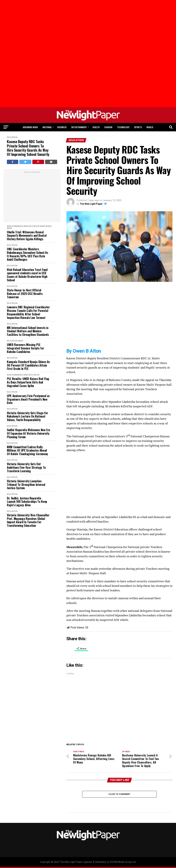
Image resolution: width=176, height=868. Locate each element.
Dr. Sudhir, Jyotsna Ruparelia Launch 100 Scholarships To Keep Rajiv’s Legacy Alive (27, 502)
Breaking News (30, 127)
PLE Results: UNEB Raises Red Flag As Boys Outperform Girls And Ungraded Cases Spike (28, 382)
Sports (138, 127)
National (47, 127)
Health (96, 127)
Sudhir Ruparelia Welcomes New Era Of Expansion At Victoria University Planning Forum (28, 433)
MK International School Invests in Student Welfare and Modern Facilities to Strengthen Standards (28, 331)
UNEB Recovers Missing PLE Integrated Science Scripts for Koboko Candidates (25, 348)
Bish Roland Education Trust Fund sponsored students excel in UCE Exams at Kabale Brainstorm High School (27, 275)
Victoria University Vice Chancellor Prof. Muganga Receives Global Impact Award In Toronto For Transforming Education (28, 520)
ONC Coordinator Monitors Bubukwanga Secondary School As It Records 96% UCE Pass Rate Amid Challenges (27, 254)
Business (62, 127)
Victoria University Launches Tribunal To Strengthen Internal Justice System (26, 484)
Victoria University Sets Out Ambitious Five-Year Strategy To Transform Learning (26, 467)
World (150, 127)
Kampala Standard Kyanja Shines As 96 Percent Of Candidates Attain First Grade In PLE (28, 365)
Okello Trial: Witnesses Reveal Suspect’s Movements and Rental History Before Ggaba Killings (27, 236)
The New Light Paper (91, 204)
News (42, 226)
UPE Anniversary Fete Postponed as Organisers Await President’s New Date (28, 399)
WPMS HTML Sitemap (100, 136)
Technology (123, 127)
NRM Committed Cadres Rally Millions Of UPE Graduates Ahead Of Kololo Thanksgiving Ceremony (27, 450)
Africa (10, 226)
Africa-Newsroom (75, 136)
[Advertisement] (23, 28)
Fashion (108, 127)
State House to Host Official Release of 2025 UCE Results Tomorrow (25, 294)
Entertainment (79, 127)
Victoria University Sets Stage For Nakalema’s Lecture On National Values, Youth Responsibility (27, 416)
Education (34, 226)
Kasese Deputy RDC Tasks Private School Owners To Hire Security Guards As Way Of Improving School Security (28, 148)
